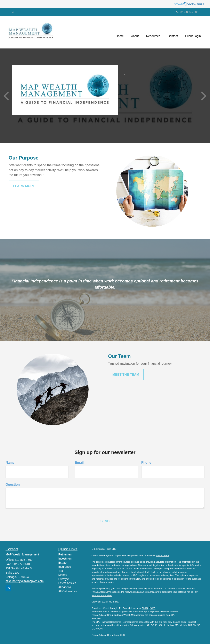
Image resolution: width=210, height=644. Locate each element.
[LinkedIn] (13, 12)
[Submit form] (105, 521)
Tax (61, 571)
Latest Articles (67, 583)
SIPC (153, 608)
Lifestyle (64, 579)
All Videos (65, 587)
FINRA (145, 608)
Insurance (65, 567)
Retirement (65, 554)
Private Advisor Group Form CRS (108, 635)
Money (63, 575)
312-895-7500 (187, 12)
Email (79, 462)
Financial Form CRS (106, 549)
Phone (146, 462)
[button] (135, 33)
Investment (65, 559)
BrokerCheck (163, 555)
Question (13, 485)
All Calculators (68, 591)
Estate (63, 563)
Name (10, 462)
